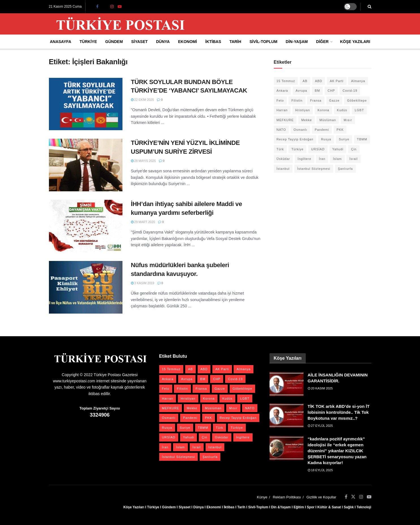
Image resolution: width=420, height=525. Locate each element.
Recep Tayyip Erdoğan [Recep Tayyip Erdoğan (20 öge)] (295, 139)
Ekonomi (188, 42)
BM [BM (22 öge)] (317, 91)
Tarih (235, 42)
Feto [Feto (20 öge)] (280, 100)
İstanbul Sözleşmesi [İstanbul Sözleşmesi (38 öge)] (314, 169)
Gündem (114, 42)
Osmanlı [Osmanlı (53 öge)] (300, 130)
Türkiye (88, 42)
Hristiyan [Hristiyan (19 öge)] (303, 110)
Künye (262, 497)
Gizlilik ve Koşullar (321, 497)
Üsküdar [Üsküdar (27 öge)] (283, 159)
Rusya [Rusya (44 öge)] (326, 139)
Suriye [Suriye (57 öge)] (344, 139)
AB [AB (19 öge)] (305, 81)
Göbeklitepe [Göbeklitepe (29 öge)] (357, 100)
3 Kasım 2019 (143, 283)
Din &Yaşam (281, 507)
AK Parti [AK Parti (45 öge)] (337, 81)
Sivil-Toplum (263, 42)
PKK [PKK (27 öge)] (340, 130)
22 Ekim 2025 (143, 100)
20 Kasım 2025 (320, 388)
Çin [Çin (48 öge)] (354, 149)
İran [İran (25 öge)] (322, 159)
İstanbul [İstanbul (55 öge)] (283, 169)
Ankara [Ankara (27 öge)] (282, 91)
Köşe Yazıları (355, 42)
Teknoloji (364, 507)
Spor (311, 507)
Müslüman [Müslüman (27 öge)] (328, 120)
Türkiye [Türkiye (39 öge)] (297, 149)
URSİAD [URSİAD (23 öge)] (318, 149)
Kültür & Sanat (329, 507)
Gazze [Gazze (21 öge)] (334, 100)
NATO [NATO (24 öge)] (281, 130)
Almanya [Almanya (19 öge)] (358, 81)
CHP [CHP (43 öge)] (331, 91)
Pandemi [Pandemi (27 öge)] (322, 130)
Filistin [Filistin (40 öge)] (297, 100)
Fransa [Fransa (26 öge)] (316, 100)
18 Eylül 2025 (320, 470)
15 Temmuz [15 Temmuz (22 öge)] (286, 81)
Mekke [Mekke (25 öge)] (306, 120)
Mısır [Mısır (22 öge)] (348, 120)
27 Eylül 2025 (320, 426)
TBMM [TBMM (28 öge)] (362, 139)
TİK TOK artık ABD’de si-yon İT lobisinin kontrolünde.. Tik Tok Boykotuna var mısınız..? (339, 412)
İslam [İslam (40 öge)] (337, 159)
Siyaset (140, 42)
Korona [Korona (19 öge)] (323, 110)
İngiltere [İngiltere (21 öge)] (304, 159)
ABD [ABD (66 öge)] (319, 81)
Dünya (163, 42)
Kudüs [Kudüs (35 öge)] (342, 110)
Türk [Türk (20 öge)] (280, 149)
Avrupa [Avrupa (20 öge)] (301, 91)
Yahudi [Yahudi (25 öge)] (338, 149)
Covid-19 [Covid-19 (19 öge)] (350, 91)
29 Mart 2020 (143, 222)
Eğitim (299, 507)
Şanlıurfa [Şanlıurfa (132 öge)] (345, 169)
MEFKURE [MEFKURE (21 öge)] (285, 120)
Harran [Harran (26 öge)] (282, 110)
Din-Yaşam (297, 42)
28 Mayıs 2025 (143, 161)
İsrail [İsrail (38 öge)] (353, 159)
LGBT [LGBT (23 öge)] (359, 110)
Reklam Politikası (287, 497)
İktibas (213, 42)
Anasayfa (61, 42)
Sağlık (349, 507)
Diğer (322, 42)
